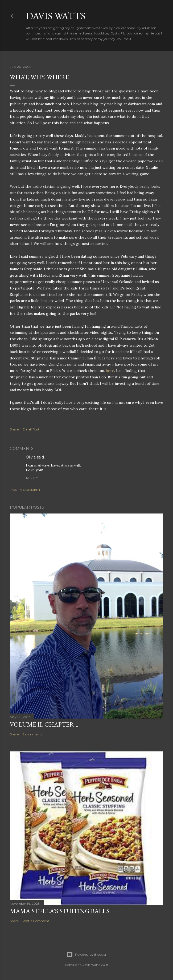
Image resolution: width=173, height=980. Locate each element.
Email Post (31, 429)
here (110, 371)
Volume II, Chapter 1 (44, 724)
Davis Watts (56, 16)
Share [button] (14, 429)
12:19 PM (32, 478)
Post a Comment (25, 490)
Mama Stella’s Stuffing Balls (60, 911)
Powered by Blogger (86, 955)
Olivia (31, 457)
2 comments (32, 734)
